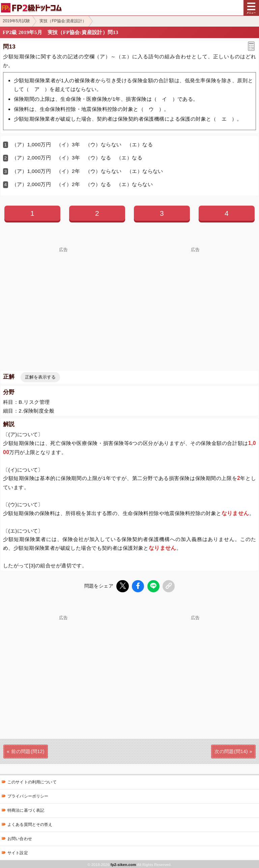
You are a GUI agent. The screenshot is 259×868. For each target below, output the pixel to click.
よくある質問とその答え (30, 824)
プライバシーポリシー (28, 795)
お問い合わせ (20, 838)
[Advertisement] (63, 299)
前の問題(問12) (28, 750)
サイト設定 (18, 852)
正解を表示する (40, 377)
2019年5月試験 (16, 21)
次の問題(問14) (231, 750)
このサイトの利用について (32, 781)
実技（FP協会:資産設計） (63, 21)
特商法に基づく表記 (26, 809)
